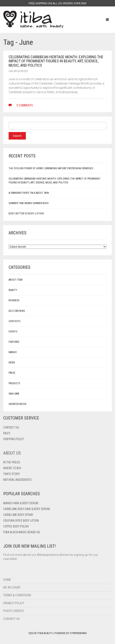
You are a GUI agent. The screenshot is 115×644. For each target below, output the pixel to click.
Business (14, 300)
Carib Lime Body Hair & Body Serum (26, 509)
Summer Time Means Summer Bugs (29, 203)
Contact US (11, 427)
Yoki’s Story (12, 474)
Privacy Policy (14, 603)
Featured (14, 342)
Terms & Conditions (17, 595)
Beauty (13, 290)
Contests (14, 321)
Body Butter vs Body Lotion (26, 214)
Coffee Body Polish (16, 526)
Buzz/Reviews (17, 311)
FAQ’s (7, 433)
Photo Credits (13, 611)
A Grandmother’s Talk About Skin (29, 193)
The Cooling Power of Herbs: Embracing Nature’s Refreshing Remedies (51, 168)
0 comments (21, 105)
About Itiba (16, 280)
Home (7, 580)
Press (12, 373)
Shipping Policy (14, 439)
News (12, 363)
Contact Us (12, 619)
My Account (12, 587)
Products (14, 383)
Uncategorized (18, 71)
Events (13, 332)
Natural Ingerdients (17, 480)
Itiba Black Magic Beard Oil (22, 532)
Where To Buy (12, 468)
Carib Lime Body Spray (18, 515)
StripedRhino (78, 633)
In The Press (12, 462)
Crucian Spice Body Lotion (21, 521)
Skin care (14, 394)
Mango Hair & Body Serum (21, 503)
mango (13, 352)
